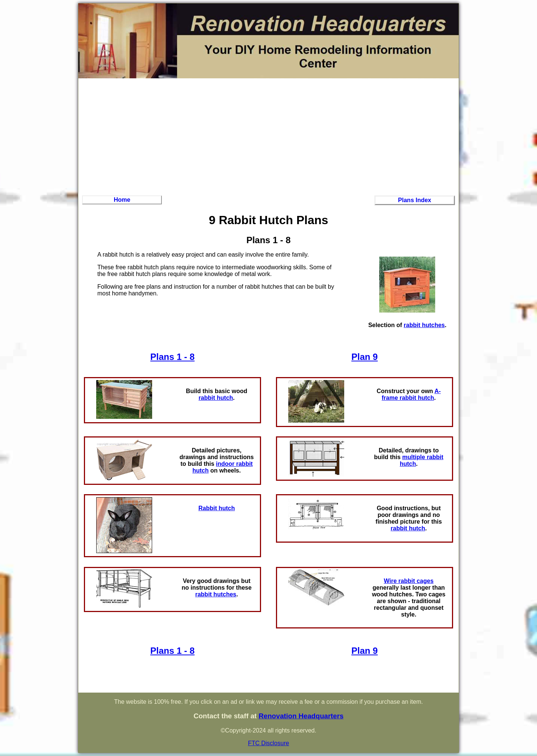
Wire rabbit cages (409, 581)
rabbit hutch (216, 398)
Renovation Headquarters (301, 716)
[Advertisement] (268, 136)
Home (122, 200)
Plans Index (414, 200)
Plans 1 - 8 (172, 357)
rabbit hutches (424, 325)
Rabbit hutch (217, 508)
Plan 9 (365, 357)
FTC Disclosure (268, 743)
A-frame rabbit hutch (411, 394)
